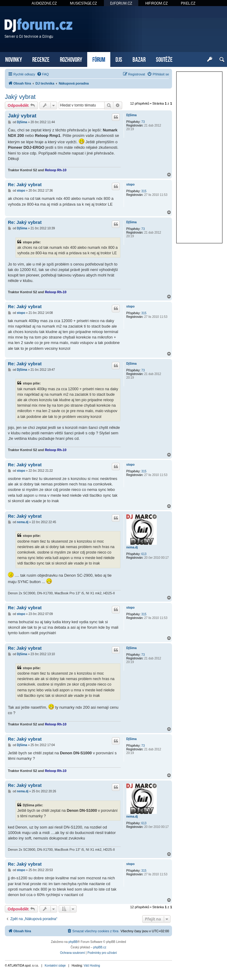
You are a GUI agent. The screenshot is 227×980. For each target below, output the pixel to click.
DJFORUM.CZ (121, 3)
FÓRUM (99, 59)
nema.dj (132, 547)
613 (144, 554)
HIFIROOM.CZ (156, 3)
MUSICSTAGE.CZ (83, 3)
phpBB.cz (100, 947)
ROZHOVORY (71, 59)
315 (144, 191)
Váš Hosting (92, 966)
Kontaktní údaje (55, 966)
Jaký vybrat (20, 97)
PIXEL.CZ (188, 3)
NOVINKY (14, 59)
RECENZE (41, 59)
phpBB (73, 942)
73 (143, 122)
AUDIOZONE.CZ (44, 3)
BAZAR (139, 59)
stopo (131, 184)
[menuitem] (43, 74)
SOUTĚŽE (164, 59)
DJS (119, 59)
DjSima (132, 115)
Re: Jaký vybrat (25, 184)
